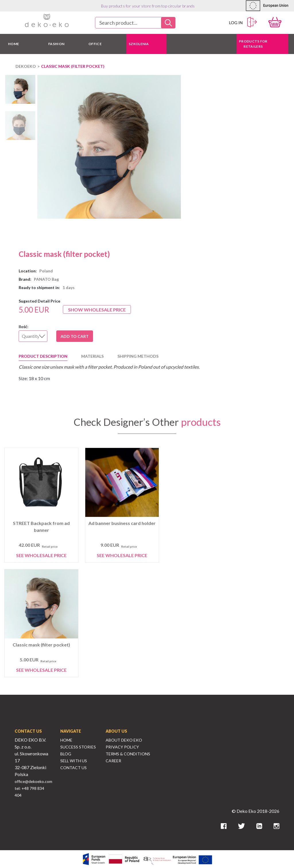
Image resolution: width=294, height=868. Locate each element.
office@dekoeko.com (33, 781)
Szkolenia (139, 44)
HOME (13, 44)
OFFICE (95, 44)
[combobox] (135, 23)
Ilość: (24, 327)
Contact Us (73, 768)
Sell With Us (74, 761)
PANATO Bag (46, 279)
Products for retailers (253, 44)
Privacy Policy (122, 747)
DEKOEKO (26, 66)
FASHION (56, 44)
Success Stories (78, 747)
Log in (243, 22)
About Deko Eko (124, 740)
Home (66, 740)
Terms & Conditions (128, 754)
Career (113, 761)
